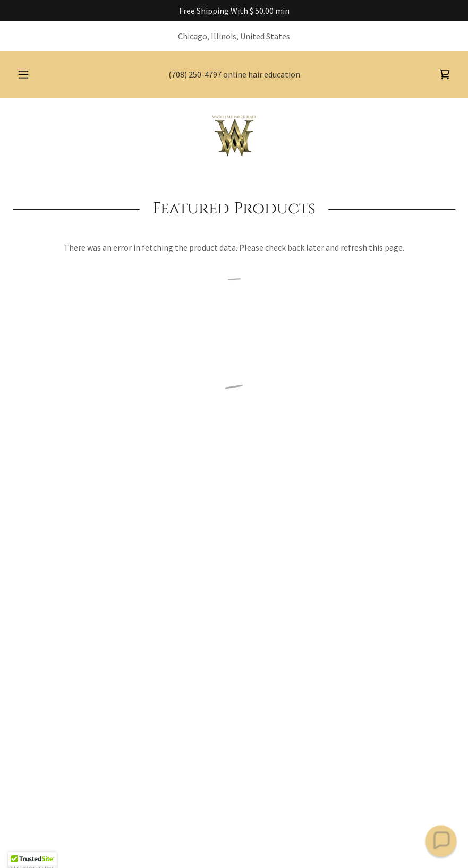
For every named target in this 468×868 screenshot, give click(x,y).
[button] (32, 74)
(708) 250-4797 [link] (195, 74)
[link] (234, 136)
